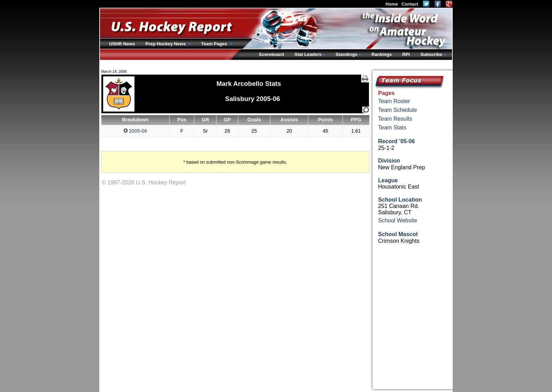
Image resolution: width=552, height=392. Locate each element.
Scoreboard (271, 54)
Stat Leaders (308, 54)
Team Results (395, 119)
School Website (398, 220)
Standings (346, 54)
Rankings (382, 54)
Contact (410, 4)
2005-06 (135, 131)
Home (392, 4)
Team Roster (394, 101)
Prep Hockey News (166, 44)
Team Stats (392, 128)
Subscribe (431, 54)
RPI (406, 54)
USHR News (122, 44)
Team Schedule (397, 110)
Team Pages (215, 44)
